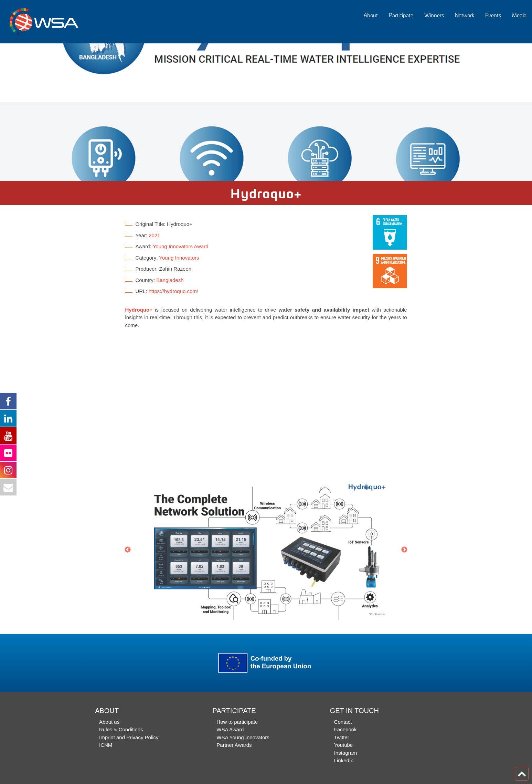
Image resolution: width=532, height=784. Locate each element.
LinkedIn (344, 760)
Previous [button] (128, 550)
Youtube (344, 745)
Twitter (342, 737)
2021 (154, 235)
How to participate (237, 722)
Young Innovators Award (181, 246)
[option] (266, 112)
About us (109, 722)
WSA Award (230, 729)
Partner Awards (234, 745)
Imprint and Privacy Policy (129, 737)
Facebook (345, 729)
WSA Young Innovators (243, 737)
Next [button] (404, 550)
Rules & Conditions (121, 729)
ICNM (106, 745)
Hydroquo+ (139, 310)
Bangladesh (170, 280)
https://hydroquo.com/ (173, 291)
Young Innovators (179, 258)
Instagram (346, 753)
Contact (343, 722)
